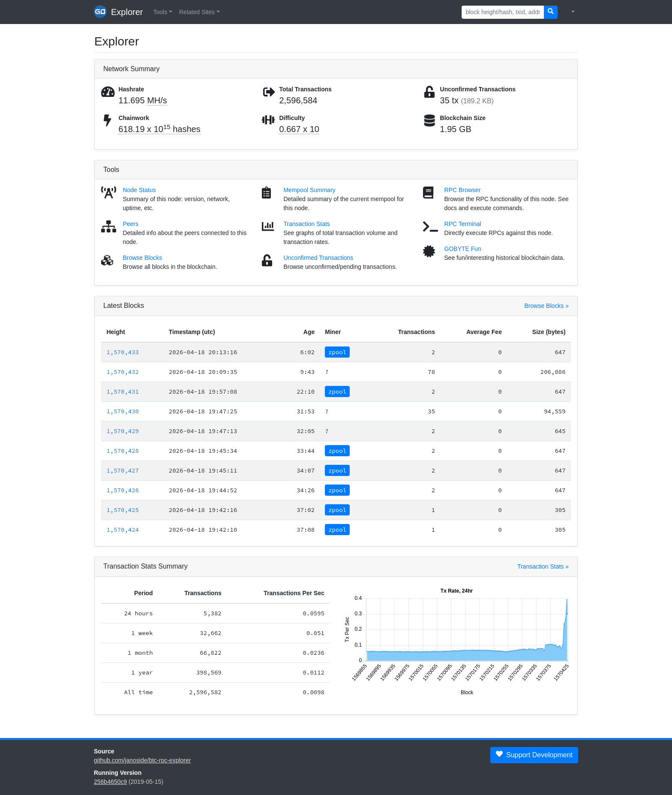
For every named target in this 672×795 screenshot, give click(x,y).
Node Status (139, 190)
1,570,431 (123, 391)
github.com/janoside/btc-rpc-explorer (142, 760)
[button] (162, 12)
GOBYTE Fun (463, 249)
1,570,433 (123, 352)
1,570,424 (123, 530)
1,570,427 (123, 470)
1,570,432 (123, 372)
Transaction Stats (306, 224)
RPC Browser (463, 190)
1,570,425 (123, 510)
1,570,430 (123, 411)
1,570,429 (123, 431)
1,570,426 (123, 490)
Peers (130, 224)
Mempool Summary (309, 190)
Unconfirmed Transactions (318, 258)
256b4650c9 (110, 782)
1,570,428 (123, 451)
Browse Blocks (142, 258)
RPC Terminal (463, 224)
